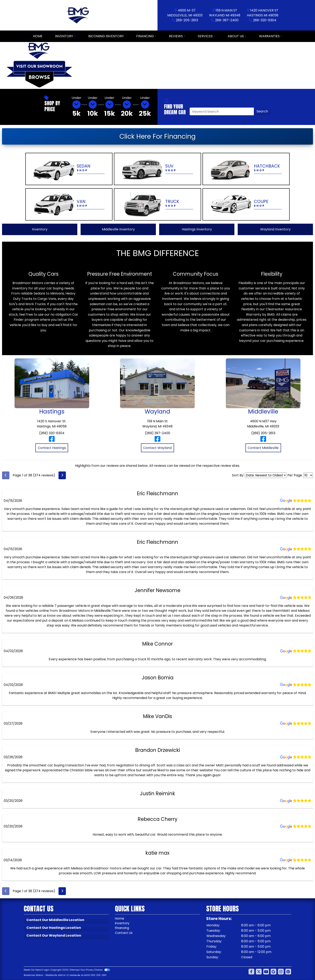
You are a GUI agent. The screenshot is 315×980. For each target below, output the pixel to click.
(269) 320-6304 (52, 433)
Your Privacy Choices (95, 970)
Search (262, 111)
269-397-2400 (227, 20)
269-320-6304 (265, 20)
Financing (123, 928)
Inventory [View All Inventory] (40, 229)
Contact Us (124, 933)
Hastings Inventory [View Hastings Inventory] (197, 229)
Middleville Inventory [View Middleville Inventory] (118, 229)
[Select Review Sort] (266, 475)
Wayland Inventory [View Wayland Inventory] (275, 229)
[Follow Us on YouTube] (266, 972)
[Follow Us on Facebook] (251, 972)
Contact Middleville (263, 448)
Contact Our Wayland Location (54, 935)
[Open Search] (222, 111)
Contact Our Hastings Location (54, 928)
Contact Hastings (52, 448)
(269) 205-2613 (263, 433)
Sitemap (74, 970)
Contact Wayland (157, 448)
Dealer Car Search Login (37, 970)
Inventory (123, 923)
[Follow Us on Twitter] (259, 972)
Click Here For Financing (157, 136)
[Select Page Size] (308, 475)
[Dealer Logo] (79, 15)
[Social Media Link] (281, 972)
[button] (82, 66)
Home (120, 918)
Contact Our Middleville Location (55, 920)
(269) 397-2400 (157, 433)
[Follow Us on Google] (273, 972)
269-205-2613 (187, 20)
